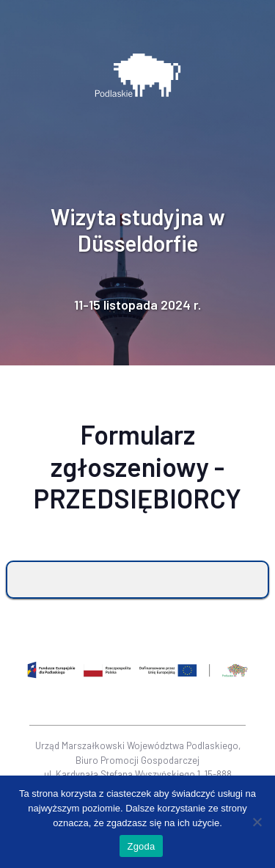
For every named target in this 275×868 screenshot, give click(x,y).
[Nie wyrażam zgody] (257, 822)
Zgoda (141, 846)
